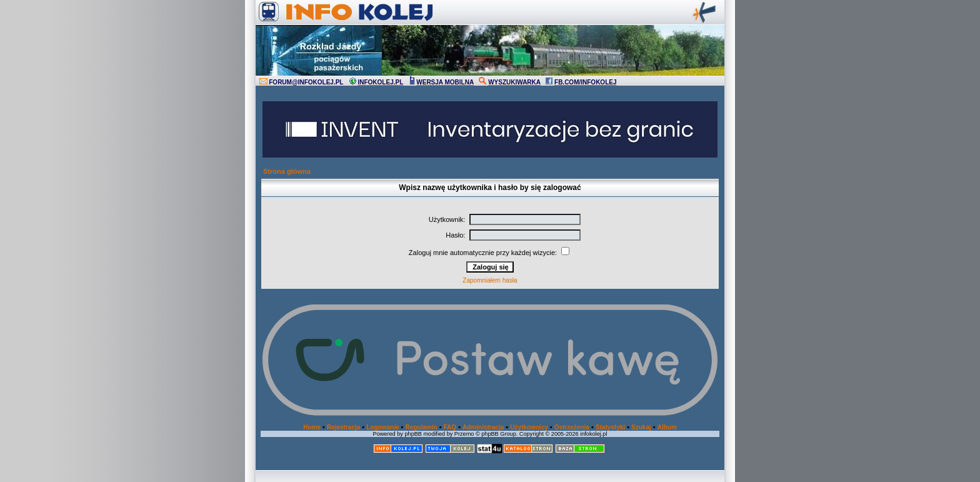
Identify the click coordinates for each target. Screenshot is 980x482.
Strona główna (287, 171)
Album (667, 427)
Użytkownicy (529, 427)
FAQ (450, 427)
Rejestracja (343, 427)
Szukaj (641, 427)
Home (312, 427)
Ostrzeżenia (572, 427)
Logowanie (382, 427)
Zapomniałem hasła (490, 280)
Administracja (483, 427)
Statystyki (610, 427)
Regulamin (421, 427)
